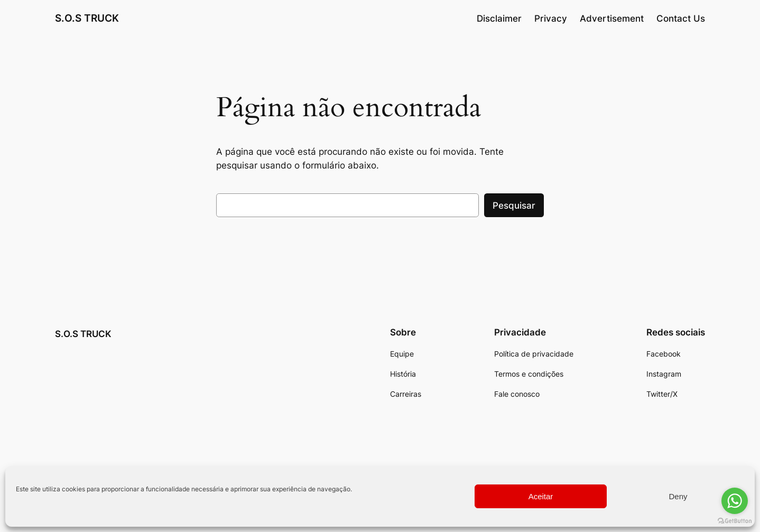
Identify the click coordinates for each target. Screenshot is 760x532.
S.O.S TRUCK (87, 18)
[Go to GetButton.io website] (735, 521)
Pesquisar (514, 206)
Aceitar (541, 496)
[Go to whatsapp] (735, 501)
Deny (678, 496)
